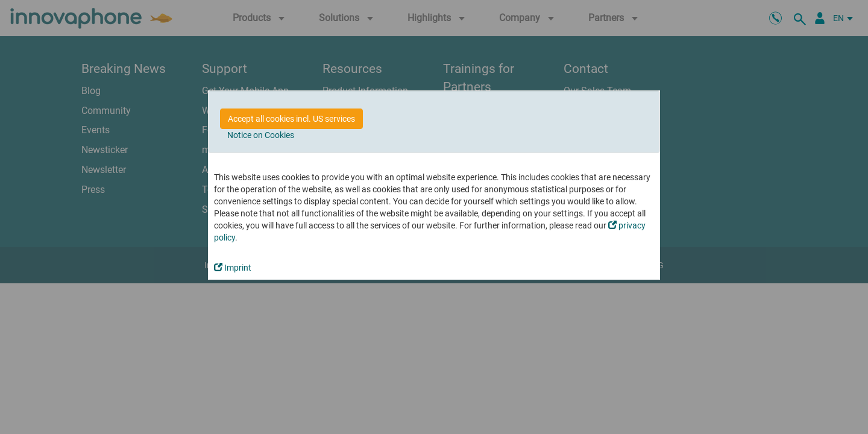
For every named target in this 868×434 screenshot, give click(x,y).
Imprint (233, 268)
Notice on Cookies (261, 135)
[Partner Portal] (820, 18)
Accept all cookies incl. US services (291, 119)
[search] (802, 18)
